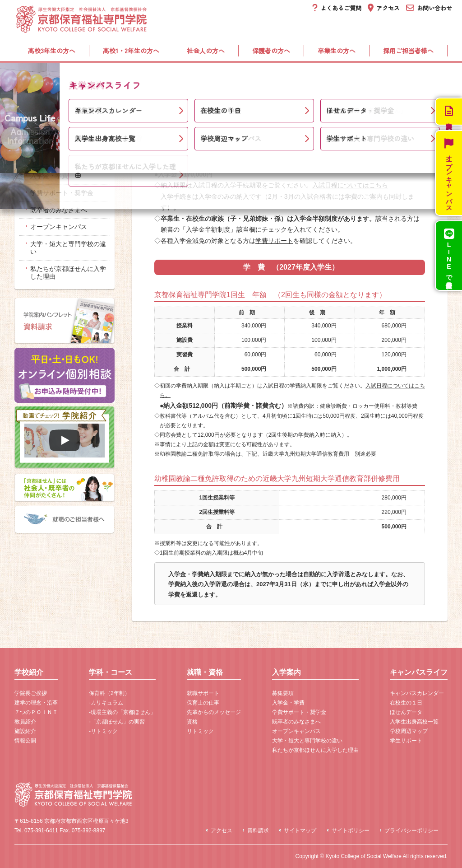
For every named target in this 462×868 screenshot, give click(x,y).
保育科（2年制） (109, 693)
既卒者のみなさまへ (59, 210)
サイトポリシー (351, 831)
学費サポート (274, 241)
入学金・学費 (49, 176)
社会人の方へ (206, 51)
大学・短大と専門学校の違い (68, 248)
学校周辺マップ (409, 731)
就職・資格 (225, 77)
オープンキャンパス (59, 227)
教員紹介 (25, 722)
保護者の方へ (271, 51)
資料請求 (258, 831)
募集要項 (43, 159)
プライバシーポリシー (411, 831)
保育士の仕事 (203, 703)
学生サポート (406, 741)
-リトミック (103, 731)
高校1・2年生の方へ (131, 51)
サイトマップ (300, 831)
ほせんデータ (406, 712)
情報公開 (25, 741)
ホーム (24, 103)
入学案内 (305, 77)
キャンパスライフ (396, 77)
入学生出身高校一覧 (414, 722)
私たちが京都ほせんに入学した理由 (68, 273)
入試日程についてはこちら (350, 185)
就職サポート (203, 693)
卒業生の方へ (337, 51)
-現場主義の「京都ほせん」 (122, 712)
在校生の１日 (406, 703)
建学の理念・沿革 (36, 703)
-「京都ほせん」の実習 (117, 722)
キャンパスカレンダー (417, 693)
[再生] (65, 440)
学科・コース (138, 77)
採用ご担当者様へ (408, 51)
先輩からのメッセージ (214, 712)
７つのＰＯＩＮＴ (36, 712)
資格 (192, 722)
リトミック (200, 731)
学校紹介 (53, 77)
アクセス (222, 831)
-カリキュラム (106, 703)
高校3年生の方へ (52, 51)
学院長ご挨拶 (31, 693)
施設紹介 (25, 731)
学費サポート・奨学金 (62, 193)
